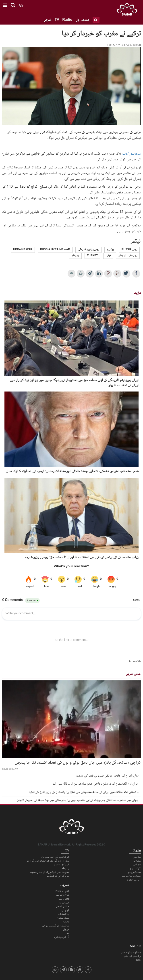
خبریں (48, 20)
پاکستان (64, 914)
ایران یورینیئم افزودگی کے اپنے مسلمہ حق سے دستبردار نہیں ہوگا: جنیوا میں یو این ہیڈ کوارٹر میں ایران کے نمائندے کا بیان (74, 383)
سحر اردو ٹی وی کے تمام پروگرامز (48, 861)
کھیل (66, 929)
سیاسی (137, 864)
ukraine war (23, 250)
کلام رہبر (64, 899)
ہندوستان (63, 918)
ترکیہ (108, 256)
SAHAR (128, 10)
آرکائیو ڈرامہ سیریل (55, 857)
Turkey (92, 256)
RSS (138, 960)
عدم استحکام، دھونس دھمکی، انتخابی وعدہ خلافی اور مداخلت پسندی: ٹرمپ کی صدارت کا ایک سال (72, 471)
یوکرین (110, 250)
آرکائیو (135, 868)
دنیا (66, 922)
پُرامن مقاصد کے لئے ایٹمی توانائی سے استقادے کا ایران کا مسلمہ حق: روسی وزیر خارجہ (81, 557)
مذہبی (137, 857)
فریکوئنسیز (62, 864)
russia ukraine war (55, 250)
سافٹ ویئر (134, 872)
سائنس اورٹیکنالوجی (56, 926)
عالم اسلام (63, 906)
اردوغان (75, 256)
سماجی (137, 861)
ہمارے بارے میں (131, 876)
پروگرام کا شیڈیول (57, 876)
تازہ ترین (63, 895)
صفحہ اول (82, 20)
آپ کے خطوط (134, 880)
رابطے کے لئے (132, 956)
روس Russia (129, 250)
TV (57, 20)
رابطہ (65, 868)
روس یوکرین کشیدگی (88, 250)
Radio (67, 20)
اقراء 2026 (62, 891)
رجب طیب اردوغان (128, 256)
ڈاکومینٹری (62, 937)
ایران (65, 910)
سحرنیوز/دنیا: (131, 154)
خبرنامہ (64, 903)
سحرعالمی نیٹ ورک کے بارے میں (50, 872)
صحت (67, 933)
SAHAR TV (72, 828)
